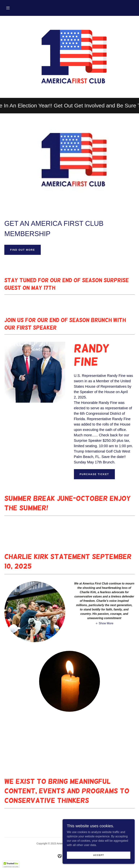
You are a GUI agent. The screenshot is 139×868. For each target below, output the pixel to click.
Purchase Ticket (94, 474)
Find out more (23, 250)
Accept (99, 855)
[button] (8, 8)
